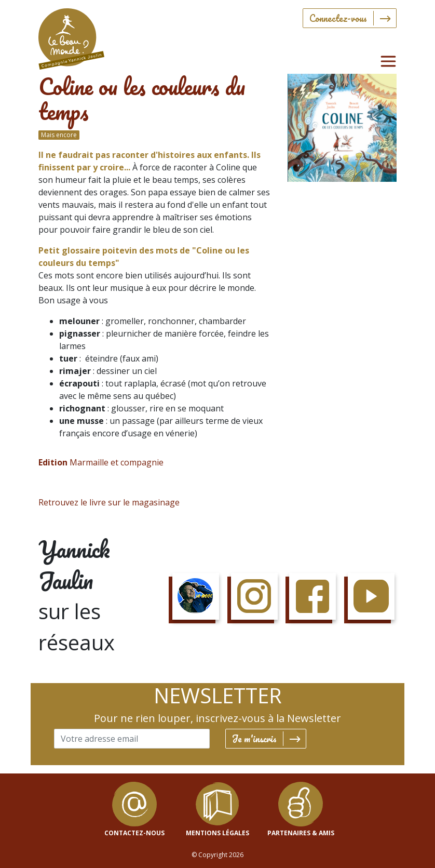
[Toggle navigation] (388, 61)
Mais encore (59, 135)
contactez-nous (134, 833)
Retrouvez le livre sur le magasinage (109, 502)
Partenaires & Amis (301, 833)
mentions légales (217, 833)
